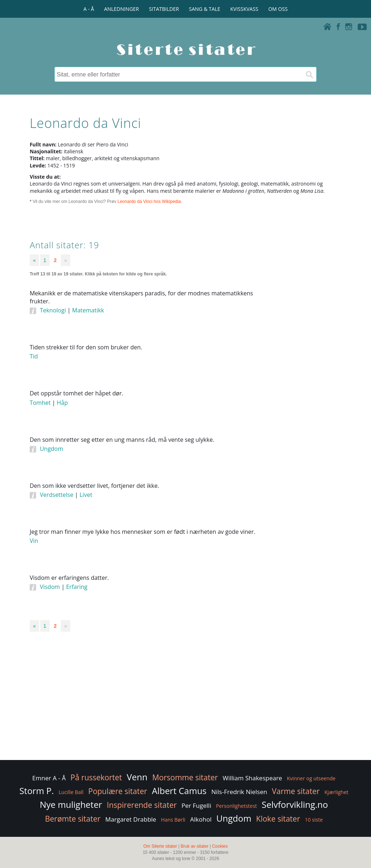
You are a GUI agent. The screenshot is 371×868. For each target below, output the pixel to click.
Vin (34, 541)
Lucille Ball (71, 792)
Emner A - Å (49, 778)
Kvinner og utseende (311, 778)
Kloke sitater (278, 819)
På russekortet (96, 777)
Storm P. (36, 791)
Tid (34, 356)
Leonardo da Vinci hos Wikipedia (149, 202)
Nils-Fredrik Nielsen (239, 792)
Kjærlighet (337, 792)
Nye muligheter (71, 804)
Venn (137, 777)
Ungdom (51, 449)
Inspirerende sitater (142, 805)
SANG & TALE (205, 9)
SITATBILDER (164, 9)
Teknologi (53, 310)
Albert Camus (179, 791)
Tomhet (40, 403)
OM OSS (278, 9)
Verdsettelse (57, 495)
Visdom (50, 587)
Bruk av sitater (195, 846)
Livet (86, 495)
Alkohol (201, 819)
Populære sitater (118, 791)
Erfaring (77, 587)
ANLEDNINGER (121, 9)
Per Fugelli (196, 805)
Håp (62, 403)
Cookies (220, 846)
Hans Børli (173, 820)
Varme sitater (296, 791)
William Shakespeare (253, 778)
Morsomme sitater (185, 777)
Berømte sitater (73, 819)
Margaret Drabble (131, 819)
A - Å (89, 9)
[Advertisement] (309, 399)
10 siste (314, 820)
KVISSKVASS (244, 9)
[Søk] (309, 74)
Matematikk (88, 310)
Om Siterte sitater (160, 846)
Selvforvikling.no (295, 804)
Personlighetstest (236, 806)
